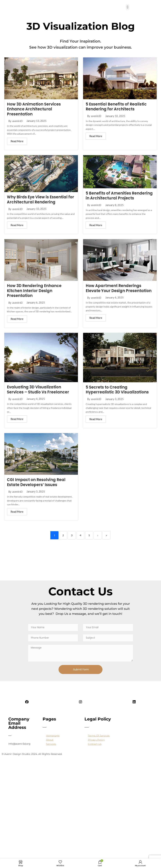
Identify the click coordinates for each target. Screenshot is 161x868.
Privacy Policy (96, 740)
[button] (128, 7)
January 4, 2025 (36, 399)
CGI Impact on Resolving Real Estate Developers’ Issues (36, 482)
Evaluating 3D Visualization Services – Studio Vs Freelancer (38, 390)
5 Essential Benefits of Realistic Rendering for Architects (116, 107)
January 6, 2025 (36, 303)
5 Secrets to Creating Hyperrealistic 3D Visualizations (117, 390)
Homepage (53, 736)
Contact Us (95, 744)
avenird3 (17, 121)
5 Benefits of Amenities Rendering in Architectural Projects (119, 196)
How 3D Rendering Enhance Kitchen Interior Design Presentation (34, 291)
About (50, 740)
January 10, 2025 (115, 116)
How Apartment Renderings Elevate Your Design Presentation (119, 288)
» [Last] (106, 535)
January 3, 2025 (114, 399)
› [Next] (98, 535)
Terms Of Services (99, 736)
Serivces (51, 744)
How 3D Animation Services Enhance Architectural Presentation (34, 109)
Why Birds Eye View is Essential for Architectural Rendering (41, 200)
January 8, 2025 (114, 205)
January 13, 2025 (36, 121)
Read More (17, 141)
